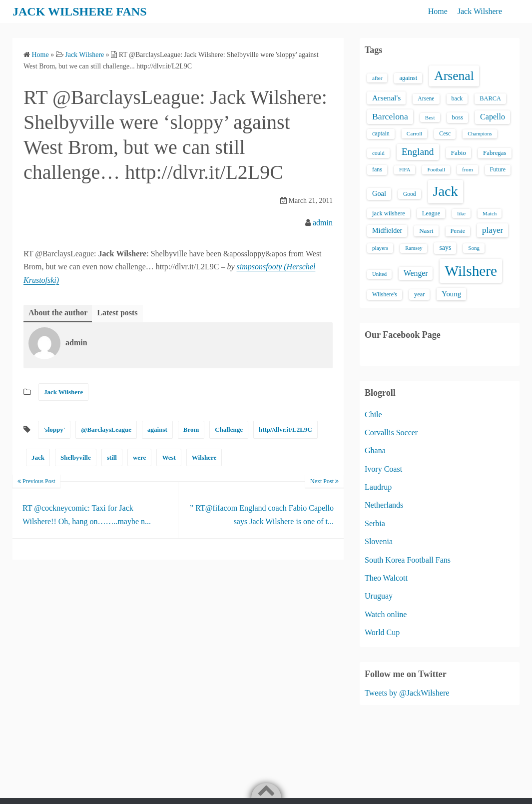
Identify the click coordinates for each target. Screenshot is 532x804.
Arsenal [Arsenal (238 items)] (454, 76)
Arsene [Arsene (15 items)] (426, 99)
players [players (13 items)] (380, 248)
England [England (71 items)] (418, 152)
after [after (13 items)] (377, 78)
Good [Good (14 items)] (410, 194)
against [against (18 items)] (408, 78)
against (157, 429)
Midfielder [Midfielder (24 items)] (387, 230)
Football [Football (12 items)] (436, 170)
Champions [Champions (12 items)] (480, 134)
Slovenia (379, 541)
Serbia (375, 523)
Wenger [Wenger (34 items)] (416, 273)
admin (323, 223)
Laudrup (378, 487)
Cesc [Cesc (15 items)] (445, 134)
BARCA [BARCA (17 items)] (490, 98)
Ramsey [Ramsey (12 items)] (414, 248)
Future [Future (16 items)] (498, 169)
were (139, 457)
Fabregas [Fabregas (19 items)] (495, 153)
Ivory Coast (383, 469)
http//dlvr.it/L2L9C (285, 429)
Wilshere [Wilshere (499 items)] (471, 271)
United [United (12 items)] (379, 274)
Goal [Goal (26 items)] (379, 193)
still (112, 457)
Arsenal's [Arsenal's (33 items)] (386, 98)
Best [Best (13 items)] (430, 117)
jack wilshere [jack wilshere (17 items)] (389, 213)
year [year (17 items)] (419, 294)
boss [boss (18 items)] (458, 117)
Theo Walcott (386, 578)
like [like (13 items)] (461, 213)
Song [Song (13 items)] (474, 248)
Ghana (375, 450)
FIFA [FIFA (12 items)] (405, 170)
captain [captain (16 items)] (381, 133)
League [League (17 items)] (431, 213)
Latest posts (117, 313)
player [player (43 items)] (493, 230)
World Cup (382, 632)
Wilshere (204, 457)
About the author (58, 313)
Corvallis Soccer (391, 432)
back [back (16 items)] (457, 98)
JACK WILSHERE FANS (80, 11)
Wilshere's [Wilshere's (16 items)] (385, 294)
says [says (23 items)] (445, 248)
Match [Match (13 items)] (490, 213)
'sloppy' (54, 429)
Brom (191, 429)
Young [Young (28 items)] (451, 294)
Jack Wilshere (480, 11)
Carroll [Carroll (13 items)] (415, 133)
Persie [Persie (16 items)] (458, 231)
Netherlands (384, 505)
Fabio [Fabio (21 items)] (459, 153)
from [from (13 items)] (468, 169)
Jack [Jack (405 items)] (446, 191)
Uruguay (379, 596)
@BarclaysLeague (106, 429)
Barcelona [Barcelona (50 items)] (390, 116)
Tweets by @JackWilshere (407, 693)
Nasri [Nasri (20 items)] (426, 231)
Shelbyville (76, 457)
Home (438, 11)
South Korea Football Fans (408, 560)
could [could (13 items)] (378, 153)
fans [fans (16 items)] (377, 169)
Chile (373, 414)
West (169, 457)
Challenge (229, 429)
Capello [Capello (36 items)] (493, 117)
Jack (38, 457)
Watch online (386, 614)
